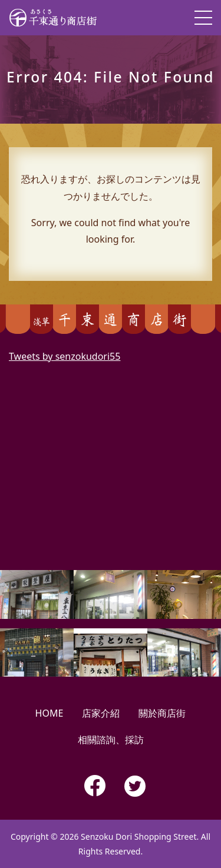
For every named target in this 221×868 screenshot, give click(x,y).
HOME (50, 713)
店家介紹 (101, 713)
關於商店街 (162, 713)
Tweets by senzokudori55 (65, 356)
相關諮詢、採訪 (111, 740)
